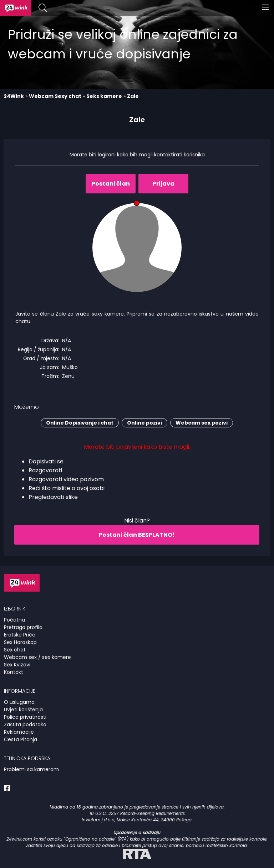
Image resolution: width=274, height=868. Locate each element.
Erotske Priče (20, 635)
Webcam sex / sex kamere (37, 657)
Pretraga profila (23, 627)
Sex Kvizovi (17, 665)
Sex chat (15, 650)
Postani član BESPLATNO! (137, 535)
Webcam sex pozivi (202, 423)
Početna (14, 620)
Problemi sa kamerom (31, 769)
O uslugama (19, 702)
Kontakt (14, 672)
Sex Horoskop (20, 642)
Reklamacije (19, 732)
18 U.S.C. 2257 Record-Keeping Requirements (137, 813)
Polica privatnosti (25, 717)
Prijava (164, 184)
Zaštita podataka (25, 724)
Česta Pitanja (21, 739)
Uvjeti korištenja (23, 710)
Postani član (111, 184)
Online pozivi (144, 423)
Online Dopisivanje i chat (80, 423)
